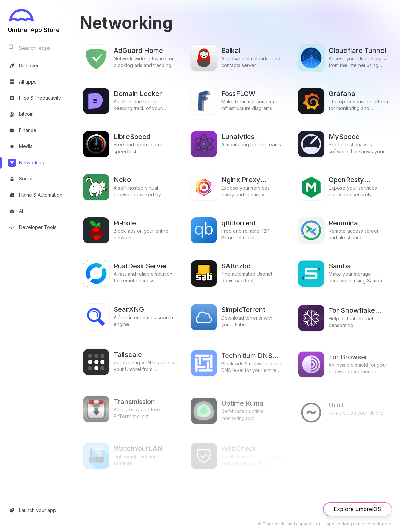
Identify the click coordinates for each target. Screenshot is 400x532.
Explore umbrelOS (357, 509)
